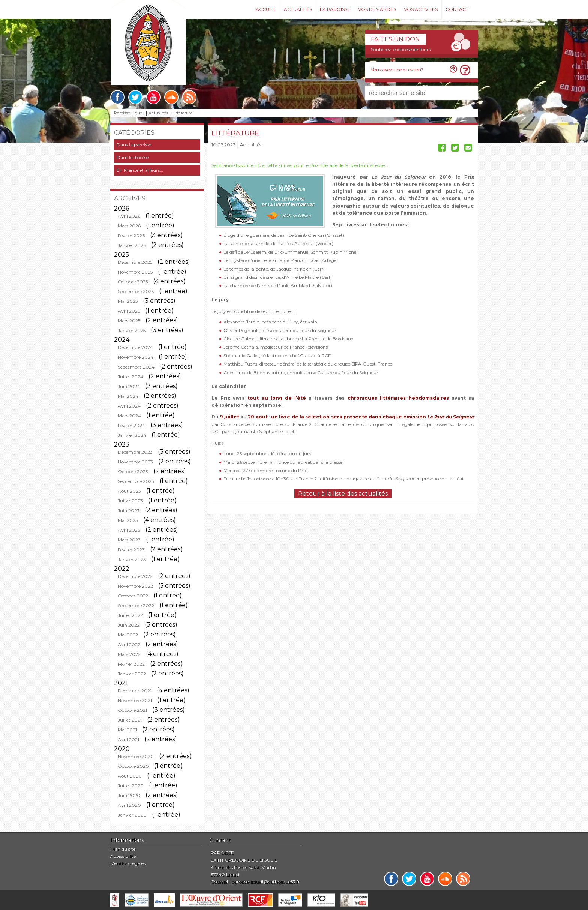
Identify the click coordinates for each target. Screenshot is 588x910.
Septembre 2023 (136, 481)
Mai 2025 (128, 301)
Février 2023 (131, 550)
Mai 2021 (127, 730)
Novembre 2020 (136, 756)
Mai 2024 (128, 396)
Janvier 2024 (132, 435)
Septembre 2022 (136, 605)
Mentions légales (128, 863)
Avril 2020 (129, 805)
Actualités (298, 9)
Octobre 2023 (133, 472)
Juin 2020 (129, 795)
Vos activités (421, 9)
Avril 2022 (129, 645)
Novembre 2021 (135, 700)
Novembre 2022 (135, 586)
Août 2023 (129, 491)
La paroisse (335, 9)
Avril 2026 (129, 216)
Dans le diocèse (133, 157)
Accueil (266, 9)
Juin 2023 (129, 511)
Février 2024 (131, 425)
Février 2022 (131, 664)
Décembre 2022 (135, 576)
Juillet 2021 (130, 720)
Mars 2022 (129, 654)
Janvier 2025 (132, 330)
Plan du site (123, 849)
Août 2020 (130, 776)
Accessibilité (123, 856)
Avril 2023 (129, 530)
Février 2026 (131, 235)
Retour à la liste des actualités (343, 494)
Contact (457, 9)
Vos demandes (377, 9)
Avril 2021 (128, 739)
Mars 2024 (129, 416)
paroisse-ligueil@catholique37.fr (266, 882)
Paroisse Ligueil (129, 113)
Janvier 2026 (132, 245)
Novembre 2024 (136, 357)
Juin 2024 (129, 386)
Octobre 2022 (133, 596)
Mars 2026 (129, 226)
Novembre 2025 (135, 272)
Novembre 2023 (135, 462)
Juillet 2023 (130, 501)
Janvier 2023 (132, 559)
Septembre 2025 (136, 291)
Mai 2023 (128, 520)
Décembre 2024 (135, 347)
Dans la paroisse (134, 145)
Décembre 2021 (135, 691)
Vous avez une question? (397, 70)
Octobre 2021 (132, 710)
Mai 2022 (128, 635)
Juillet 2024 (130, 377)
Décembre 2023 (135, 452)
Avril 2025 (129, 311)
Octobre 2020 (133, 766)
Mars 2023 (129, 540)
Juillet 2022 (130, 615)
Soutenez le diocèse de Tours (401, 49)
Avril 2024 (129, 406)
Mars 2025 (129, 321)
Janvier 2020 (132, 815)
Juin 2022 (129, 625)
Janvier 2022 (132, 674)
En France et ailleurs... (140, 170)
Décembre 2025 (135, 262)
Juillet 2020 (131, 786)
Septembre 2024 (136, 367)
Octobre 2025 (133, 282)
